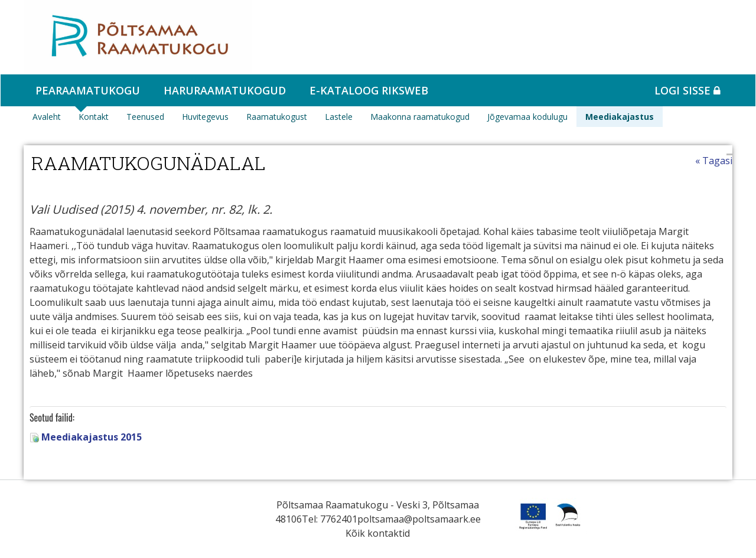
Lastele (339, 117)
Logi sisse (687, 90)
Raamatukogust (277, 117)
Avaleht (47, 117)
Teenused (145, 117)
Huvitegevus (205, 117)
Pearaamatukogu (88, 90)
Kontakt (94, 117)
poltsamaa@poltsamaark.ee (419, 519)
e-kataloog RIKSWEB (369, 90)
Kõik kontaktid (378, 533)
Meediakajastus (620, 117)
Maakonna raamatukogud (420, 117)
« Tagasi (714, 161)
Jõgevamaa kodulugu (527, 117)
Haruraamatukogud (225, 90)
